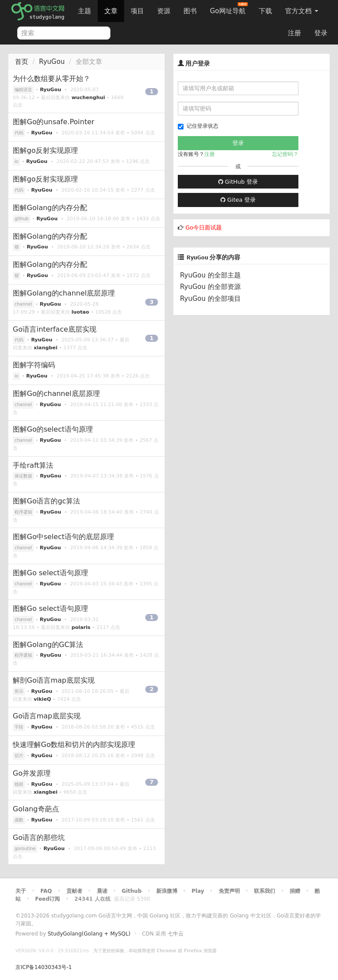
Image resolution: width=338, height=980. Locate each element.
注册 (294, 33)
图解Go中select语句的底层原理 (63, 537)
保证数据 (23, 476)
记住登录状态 (198, 126)
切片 (19, 756)
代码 (19, 133)
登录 (321, 33)
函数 (19, 820)
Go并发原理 (32, 773)
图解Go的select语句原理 (53, 429)
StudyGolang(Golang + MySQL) (89, 934)
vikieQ (42, 699)
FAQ (46, 891)
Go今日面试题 (204, 227)
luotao (80, 312)
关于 (21, 891)
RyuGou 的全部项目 (210, 299)
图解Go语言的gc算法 (46, 501)
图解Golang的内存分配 (50, 208)
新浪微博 (167, 891)
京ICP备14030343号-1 (44, 967)
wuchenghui (88, 98)
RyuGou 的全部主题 (210, 275)
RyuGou (52, 62)
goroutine (25, 849)
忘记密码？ (285, 154)
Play (198, 891)
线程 (19, 784)
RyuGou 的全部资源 (210, 287)
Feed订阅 (48, 899)
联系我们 (265, 891)
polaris (81, 627)
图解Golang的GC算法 (48, 645)
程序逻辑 (23, 512)
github (22, 219)
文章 (111, 11)
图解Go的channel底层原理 (56, 394)
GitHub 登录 (238, 182)
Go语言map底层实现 (47, 716)
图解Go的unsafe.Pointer (53, 122)
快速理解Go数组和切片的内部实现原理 (74, 745)
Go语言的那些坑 (39, 838)
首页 (22, 62)
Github (131, 891)
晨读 (102, 891)
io (17, 161)
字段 (19, 727)
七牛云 (176, 934)
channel (23, 304)
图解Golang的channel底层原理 (64, 293)
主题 (84, 11)
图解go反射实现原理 (45, 150)
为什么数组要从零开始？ (51, 79)
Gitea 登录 (238, 200)
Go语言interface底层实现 (55, 329)
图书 (190, 11)
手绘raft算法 (33, 465)
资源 (164, 11)
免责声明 (229, 891)
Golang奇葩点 (36, 809)
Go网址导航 (229, 9)
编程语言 (23, 90)
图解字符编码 (34, 365)
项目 (137, 11)
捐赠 (295, 891)
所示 (19, 691)
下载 (265, 11)
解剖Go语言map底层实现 (54, 680)
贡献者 (74, 891)
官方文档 (302, 11)
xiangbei (46, 348)
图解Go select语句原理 (50, 573)
